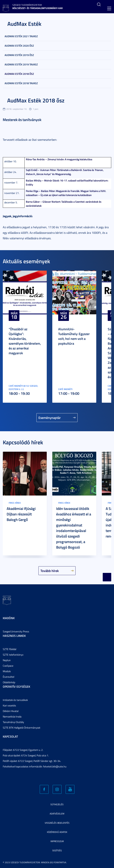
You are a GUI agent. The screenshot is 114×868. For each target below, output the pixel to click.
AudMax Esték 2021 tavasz (21, 36)
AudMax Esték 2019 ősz (19, 55)
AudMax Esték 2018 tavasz (21, 83)
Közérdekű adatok (57, 832)
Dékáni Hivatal (11, 711)
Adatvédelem (57, 814)
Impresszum (57, 841)
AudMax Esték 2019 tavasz (21, 64)
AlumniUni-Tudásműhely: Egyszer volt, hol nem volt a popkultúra (74, 336)
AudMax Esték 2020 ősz (19, 46)
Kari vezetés (9, 705)
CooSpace (8, 666)
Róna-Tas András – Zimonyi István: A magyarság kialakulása (59, 159)
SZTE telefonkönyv (13, 655)
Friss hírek (15, 503)
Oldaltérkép (9, 682)
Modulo (7, 671)
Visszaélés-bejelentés (57, 823)
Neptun (7, 660)
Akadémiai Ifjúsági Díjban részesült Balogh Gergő (21, 514)
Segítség (57, 850)
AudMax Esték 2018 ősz (19, 74)
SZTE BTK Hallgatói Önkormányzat (22, 728)
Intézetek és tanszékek (15, 700)
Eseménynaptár (50, 418)
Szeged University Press (16, 631)
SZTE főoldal (10, 649)
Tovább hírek (50, 571)
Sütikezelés (57, 804)
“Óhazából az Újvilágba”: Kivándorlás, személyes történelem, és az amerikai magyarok (25, 341)
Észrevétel (8, 677)
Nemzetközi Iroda (12, 716)
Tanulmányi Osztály (13, 722)
